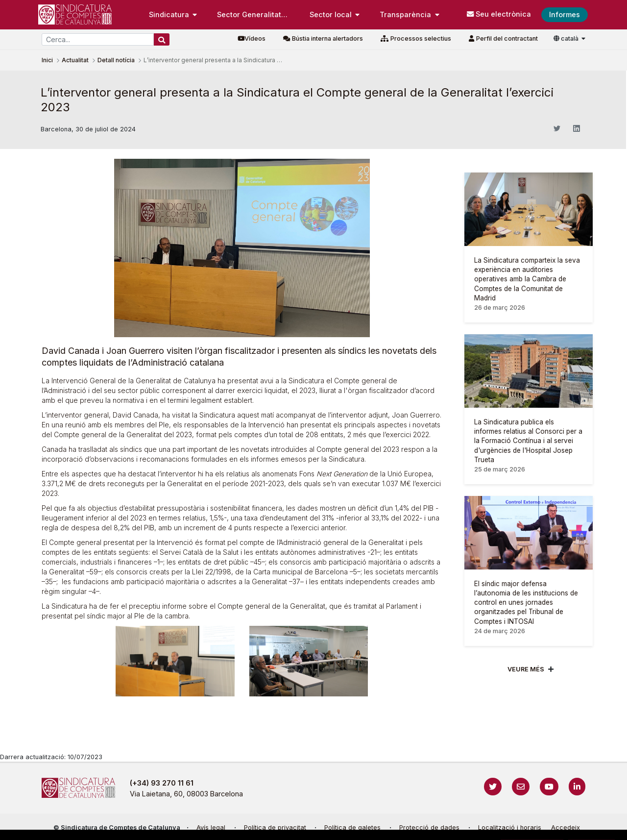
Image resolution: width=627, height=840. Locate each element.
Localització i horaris (510, 828)
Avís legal (211, 828)
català (567, 38)
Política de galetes (352, 828)
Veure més (526, 669)
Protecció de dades (429, 828)
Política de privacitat (275, 828)
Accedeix (566, 828)
